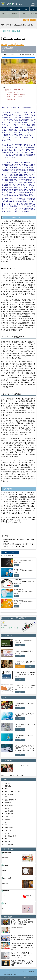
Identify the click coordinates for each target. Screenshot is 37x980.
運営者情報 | (25, 971)
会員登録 (26, 20)
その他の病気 (12, 44)
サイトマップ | (19, 971)
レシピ (7, 822)
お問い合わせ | (32, 971)
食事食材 (8, 819)
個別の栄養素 (20, 44)
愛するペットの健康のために (14, 90)
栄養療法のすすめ (13, 93)
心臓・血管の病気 (10, 800)
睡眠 (24, 14)
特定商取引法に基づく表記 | (10, 974)
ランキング (33, 9)
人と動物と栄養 (10, 100)
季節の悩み (15, 14)
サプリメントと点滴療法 (15, 97)
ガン (6, 839)
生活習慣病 (4, 44)
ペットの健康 (9, 844)
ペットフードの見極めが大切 (16, 95)
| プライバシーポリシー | (9, 971)
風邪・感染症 (9, 805)
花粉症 (7, 808)
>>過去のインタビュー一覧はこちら (13, 775)
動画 (26, 9)
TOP (4, 9)
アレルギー (5, 14)
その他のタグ (9, 814)
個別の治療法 (9, 828)
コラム (7, 825)
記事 (18, 9)
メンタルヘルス (10, 794)
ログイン (33, 20)
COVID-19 (8, 830)
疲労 (6, 797)
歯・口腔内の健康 (10, 836)
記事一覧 (9, 25)
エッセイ (8, 842)
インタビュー (9, 833)
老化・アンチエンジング (12, 792)
